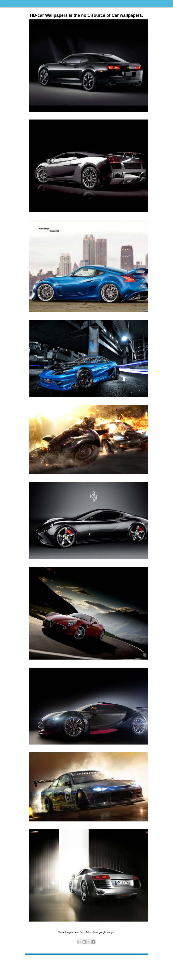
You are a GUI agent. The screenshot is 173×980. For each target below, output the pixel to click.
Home (87, 962)
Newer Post (33, 962)
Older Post (141, 962)
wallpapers (91, 947)
